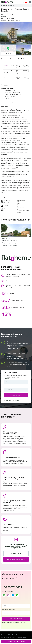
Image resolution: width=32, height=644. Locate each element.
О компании (4, 635)
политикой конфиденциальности (12, 400)
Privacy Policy (12, 635)
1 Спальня (6, 66)
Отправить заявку (16, 554)
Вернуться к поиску (8, 6)
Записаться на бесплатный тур (16, 559)
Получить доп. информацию (16, 641)
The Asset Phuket (14, 244)
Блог (17, 635)
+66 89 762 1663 (12, 587)
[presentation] (30, 50)
